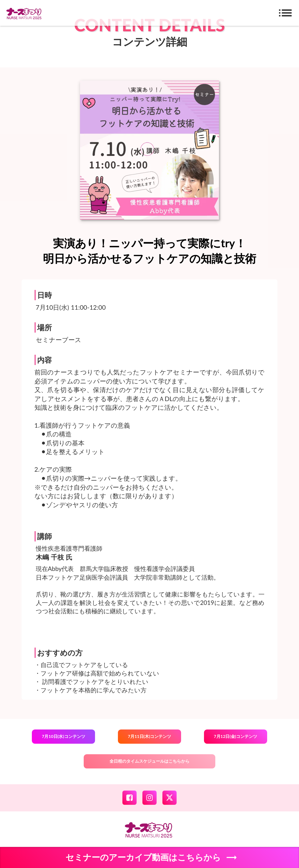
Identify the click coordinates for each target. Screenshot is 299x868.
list (285, 13)
